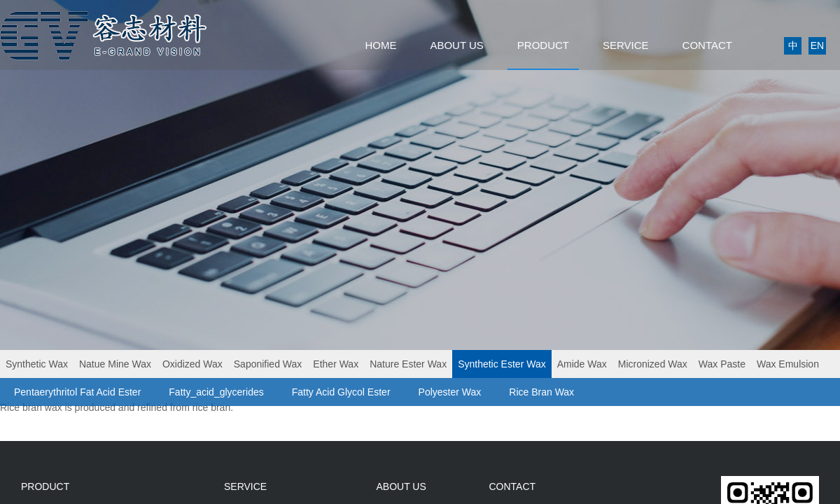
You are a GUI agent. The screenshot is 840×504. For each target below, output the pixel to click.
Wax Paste (722, 364)
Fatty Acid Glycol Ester (341, 392)
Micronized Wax (653, 364)
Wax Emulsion (788, 364)
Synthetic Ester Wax (502, 364)
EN (817, 45)
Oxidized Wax (192, 364)
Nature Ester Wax (408, 364)
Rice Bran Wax (541, 392)
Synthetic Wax (37, 364)
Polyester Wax (450, 392)
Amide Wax (582, 364)
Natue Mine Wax (115, 364)
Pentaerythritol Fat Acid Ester (77, 392)
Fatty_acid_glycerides (216, 392)
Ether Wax (336, 364)
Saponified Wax (268, 364)
